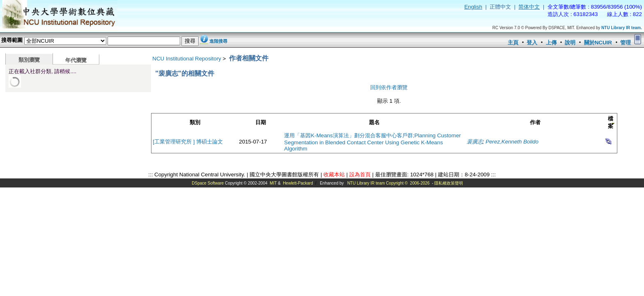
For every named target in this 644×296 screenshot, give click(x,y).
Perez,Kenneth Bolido (512, 142)
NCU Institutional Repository (187, 59)
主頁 (513, 43)
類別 (195, 122)
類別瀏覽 (29, 60)
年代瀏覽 (76, 60)
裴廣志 (475, 142)
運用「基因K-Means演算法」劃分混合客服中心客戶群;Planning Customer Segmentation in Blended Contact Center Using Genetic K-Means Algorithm (372, 142)
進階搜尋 (218, 41)
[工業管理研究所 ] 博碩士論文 (188, 142)
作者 (535, 122)
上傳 (551, 43)
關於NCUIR (598, 43)
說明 (570, 43)
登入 (532, 43)
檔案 (611, 122)
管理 (626, 43)
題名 (374, 122)
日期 (261, 122)
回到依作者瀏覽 (389, 87)
